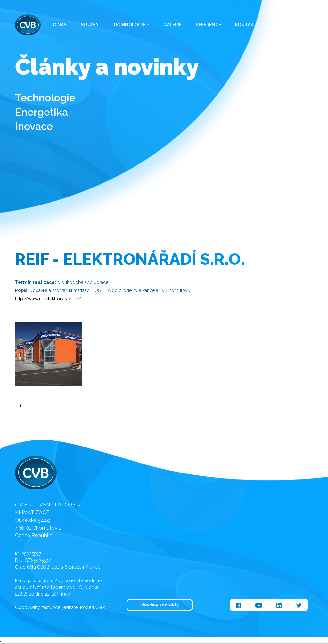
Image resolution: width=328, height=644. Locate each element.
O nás (60, 25)
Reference (208, 25)
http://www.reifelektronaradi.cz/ (48, 299)
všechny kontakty (160, 605)
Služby (90, 25)
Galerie (172, 25)
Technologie (129, 25)
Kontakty (247, 25)
